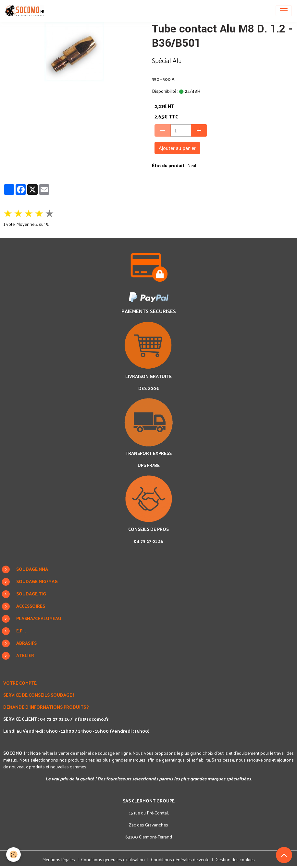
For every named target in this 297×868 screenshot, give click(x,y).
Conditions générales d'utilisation (113, 859)
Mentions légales (59, 859)
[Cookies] (14, 855)
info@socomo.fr (91, 719)
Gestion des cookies (235, 859)
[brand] (26, 11)
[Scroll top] (284, 855)
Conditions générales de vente (180, 859)
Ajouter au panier (177, 148)
